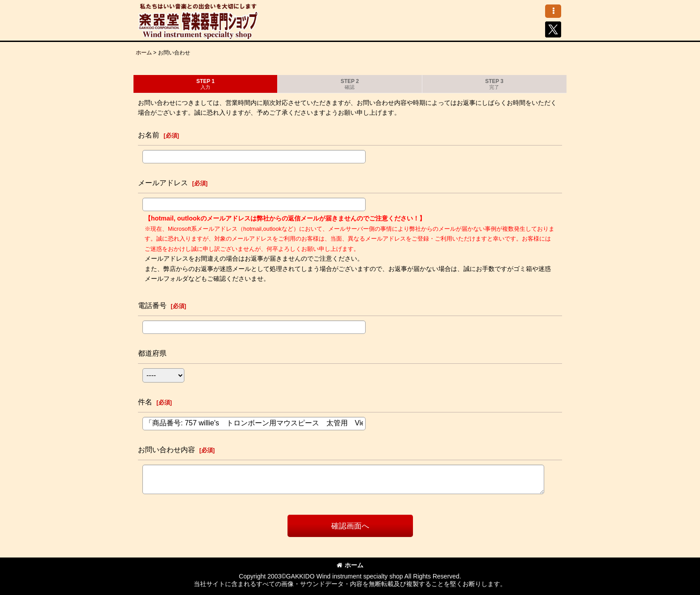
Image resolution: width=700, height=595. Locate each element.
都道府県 (152, 353)
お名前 (149, 135)
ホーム (350, 565)
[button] (553, 11)
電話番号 (152, 305)
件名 (145, 402)
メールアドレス (163, 183)
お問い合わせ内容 (167, 449)
